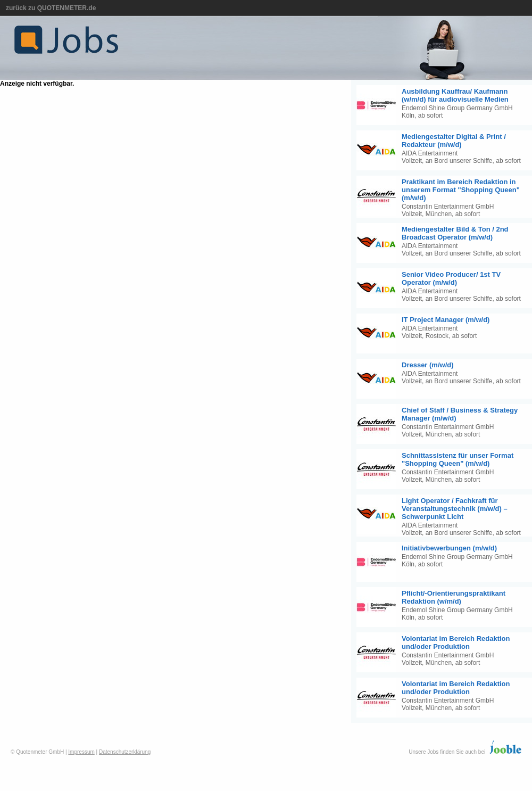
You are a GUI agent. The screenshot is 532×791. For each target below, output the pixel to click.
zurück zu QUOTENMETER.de (51, 8)
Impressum (81, 752)
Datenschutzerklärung (125, 752)
